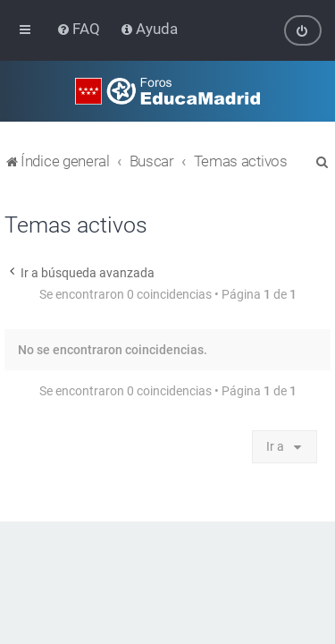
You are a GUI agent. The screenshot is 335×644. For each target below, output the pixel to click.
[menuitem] (80, 29)
